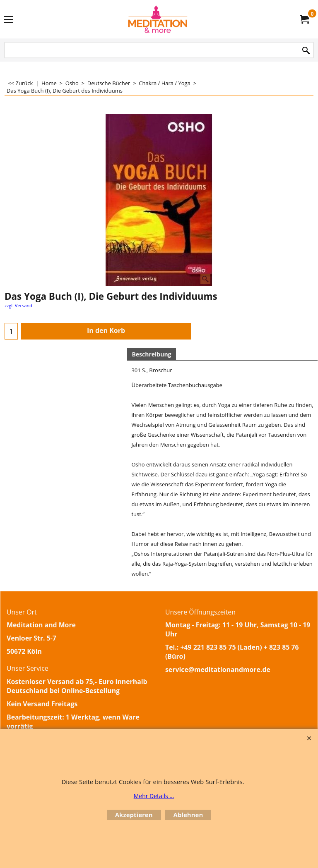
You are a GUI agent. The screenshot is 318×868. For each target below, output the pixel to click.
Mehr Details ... (154, 796)
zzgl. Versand (18, 305)
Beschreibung (151, 354)
